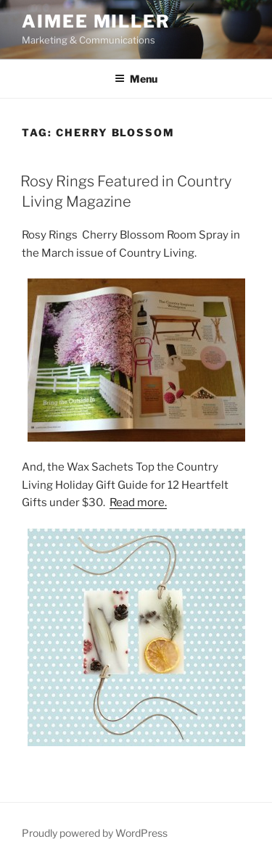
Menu (136, 79)
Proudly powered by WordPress (95, 833)
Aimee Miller (96, 21)
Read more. (138, 503)
